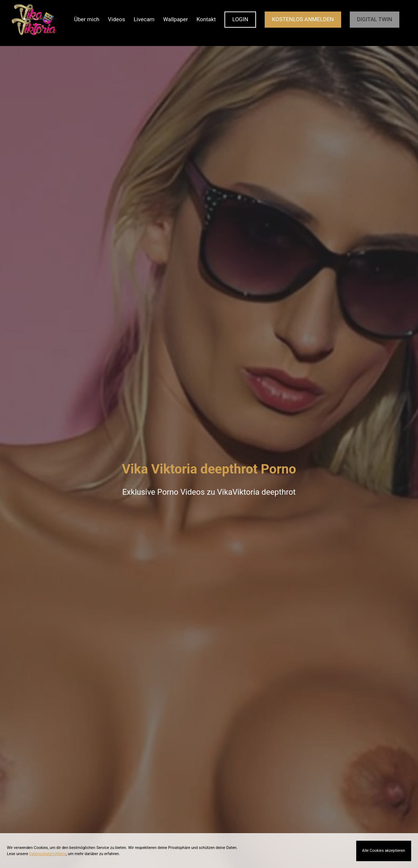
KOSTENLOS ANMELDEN (303, 19)
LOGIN (240, 19)
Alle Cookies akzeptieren (384, 851)
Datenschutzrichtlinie (48, 854)
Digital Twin (375, 19)
